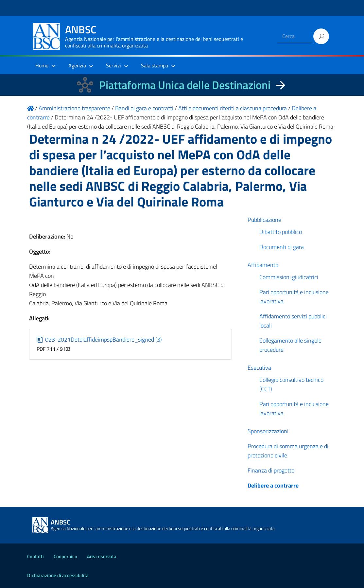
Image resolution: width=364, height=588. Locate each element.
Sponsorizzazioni (268, 431)
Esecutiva (259, 368)
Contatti (35, 556)
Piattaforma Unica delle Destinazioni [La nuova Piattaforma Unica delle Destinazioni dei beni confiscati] (185, 85)
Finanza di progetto (271, 470)
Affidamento (263, 265)
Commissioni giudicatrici (289, 277)
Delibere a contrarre (273, 485)
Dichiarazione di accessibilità (58, 575)
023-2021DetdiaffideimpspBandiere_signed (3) (99, 339)
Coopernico (65, 556)
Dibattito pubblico (281, 232)
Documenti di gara (282, 247)
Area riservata (102, 556)
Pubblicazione (264, 220)
